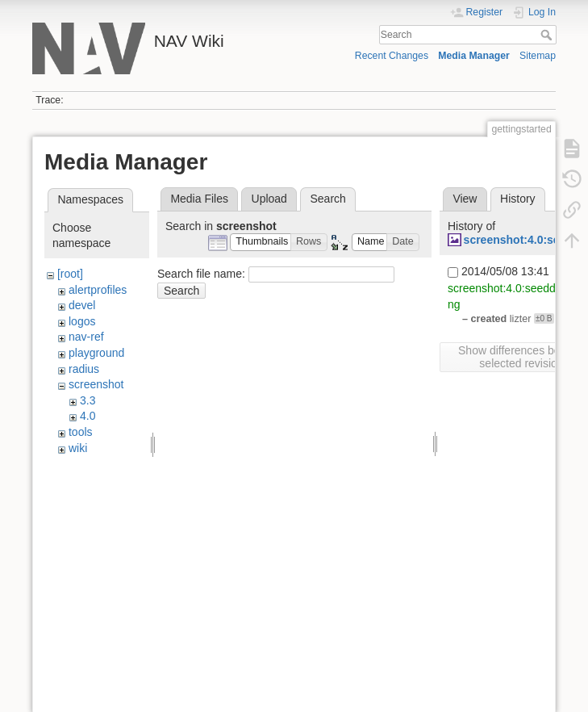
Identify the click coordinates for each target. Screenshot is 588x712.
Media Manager (474, 56)
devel (82, 305)
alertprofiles (98, 290)
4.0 (88, 416)
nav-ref (86, 337)
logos (82, 321)
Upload (269, 199)
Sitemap (538, 56)
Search (548, 35)
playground (96, 353)
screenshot (96, 384)
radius (84, 369)
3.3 (88, 400)
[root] (70, 274)
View (465, 199)
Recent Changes (392, 56)
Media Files (199, 199)
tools (81, 432)
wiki (78, 448)
